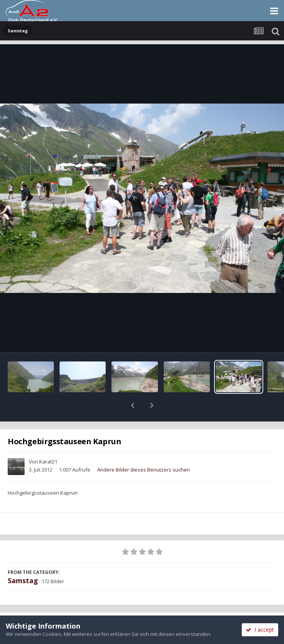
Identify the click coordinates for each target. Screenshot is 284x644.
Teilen (71, 606)
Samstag (23, 560)
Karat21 (48, 442)
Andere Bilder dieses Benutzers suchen (144, 450)
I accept (260, 630)
